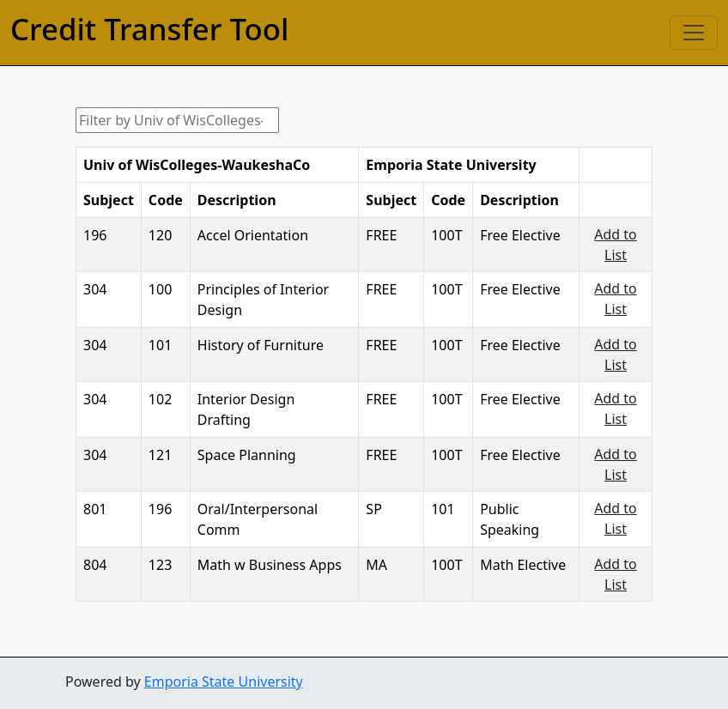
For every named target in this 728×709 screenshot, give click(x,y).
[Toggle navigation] (694, 33)
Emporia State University (224, 682)
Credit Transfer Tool (149, 29)
